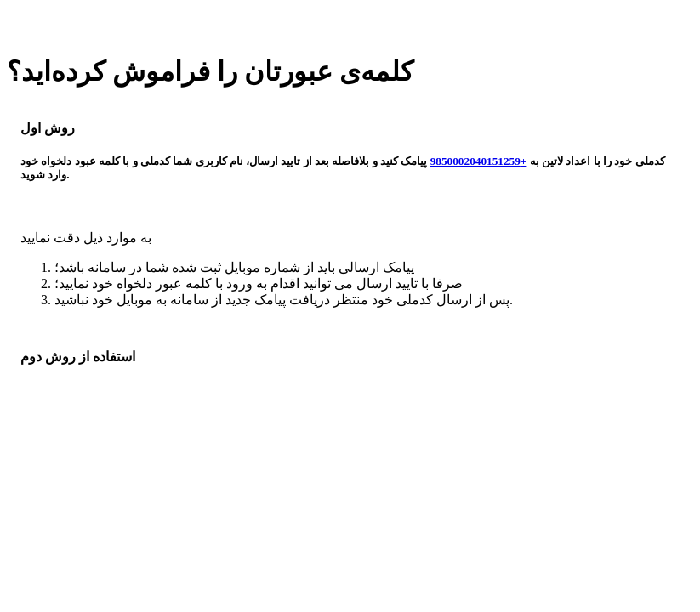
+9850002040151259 (479, 161)
